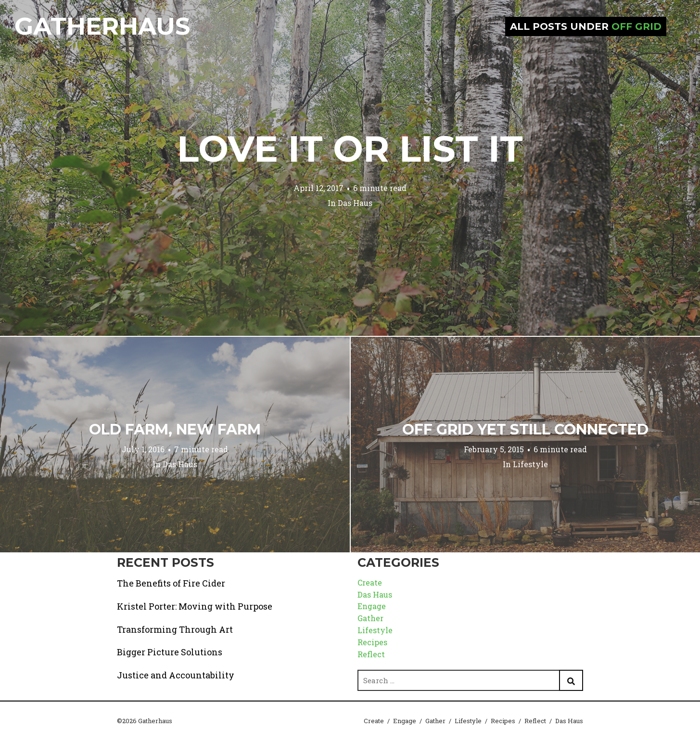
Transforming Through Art (175, 629)
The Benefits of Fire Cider (171, 583)
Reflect (371, 654)
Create (370, 582)
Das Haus (355, 203)
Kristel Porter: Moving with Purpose (195, 606)
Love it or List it (350, 149)
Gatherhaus (102, 26)
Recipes (372, 642)
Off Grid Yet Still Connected (525, 429)
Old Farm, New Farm (175, 429)
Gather (370, 618)
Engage (372, 606)
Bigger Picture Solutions (170, 652)
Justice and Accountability (176, 675)
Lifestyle (530, 464)
